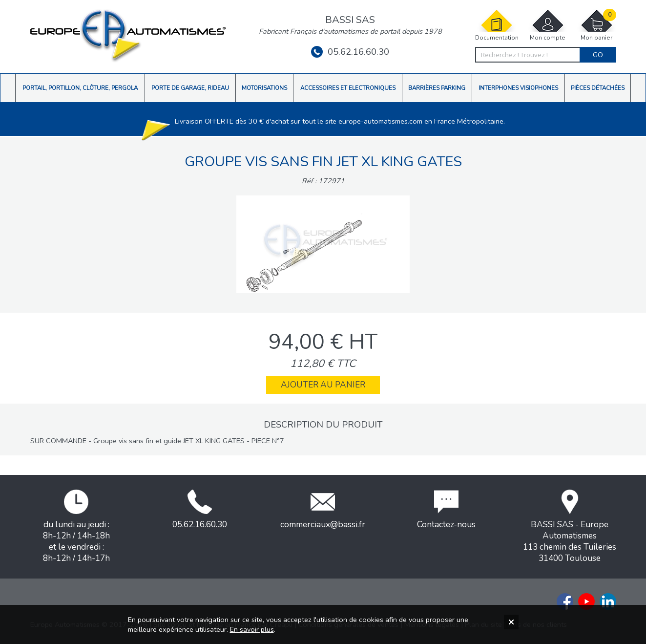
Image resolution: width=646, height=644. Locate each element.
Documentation (497, 25)
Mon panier (597, 25)
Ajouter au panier (323, 385)
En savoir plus (252, 629)
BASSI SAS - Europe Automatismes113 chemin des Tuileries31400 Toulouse (570, 527)
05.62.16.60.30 (350, 52)
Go (598, 55)
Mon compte (548, 25)
